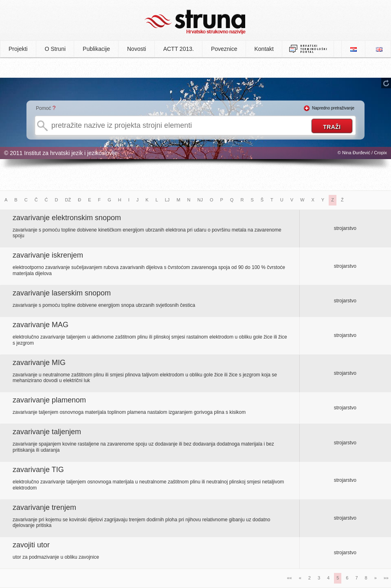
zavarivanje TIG (38, 470)
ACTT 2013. (179, 49)
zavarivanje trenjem (44, 507)
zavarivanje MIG (39, 363)
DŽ (68, 200)
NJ (200, 200)
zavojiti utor (31, 545)
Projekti (18, 49)
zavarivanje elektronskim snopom (67, 218)
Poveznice (224, 49)
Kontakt (264, 49)
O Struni (55, 49)
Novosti (137, 49)
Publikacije (96, 49)
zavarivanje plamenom (49, 400)
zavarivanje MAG (41, 325)
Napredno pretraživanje (333, 108)
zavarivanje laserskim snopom (62, 293)
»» (386, 578)
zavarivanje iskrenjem (48, 255)
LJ (167, 200)
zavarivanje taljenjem (47, 432)
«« (289, 578)
